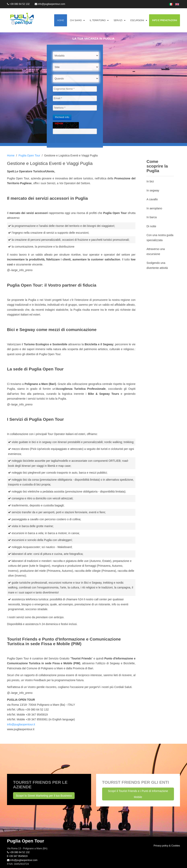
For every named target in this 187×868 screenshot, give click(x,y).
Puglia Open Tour (29, 155)
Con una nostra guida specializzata (160, 238)
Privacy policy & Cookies (167, 846)
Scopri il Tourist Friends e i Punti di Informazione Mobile (138, 794)
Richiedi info (62, 117)
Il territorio (98, 20)
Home (61, 20)
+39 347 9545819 (17, 856)
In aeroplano (154, 208)
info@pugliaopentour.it (21, 724)
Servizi (118, 20)
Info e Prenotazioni (165, 20)
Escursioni (137, 20)
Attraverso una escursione (156, 251)
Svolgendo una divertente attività (157, 265)
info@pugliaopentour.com (50, 4)
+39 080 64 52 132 (18, 4)
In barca (152, 217)
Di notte (151, 226)
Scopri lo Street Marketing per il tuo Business (44, 796)
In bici (150, 181)
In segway (153, 190)
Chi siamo (76, 20)
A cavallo (152, 199)
